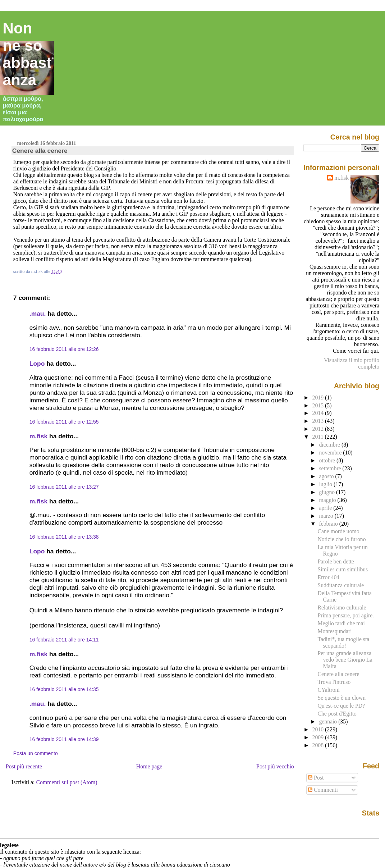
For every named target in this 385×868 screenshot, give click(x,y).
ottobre (328, 460)
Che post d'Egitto (337, 714)
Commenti (323, 790)
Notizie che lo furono (342, 539)
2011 (319, 437)
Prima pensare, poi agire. (346, 615)
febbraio (329, 524)
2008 (319, 745)
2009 (319, 737)
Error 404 (328, 577)
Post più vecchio (275, 766)
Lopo (37, 364)
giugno (327, 492)
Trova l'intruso (334, 682)
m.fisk (38, 436)
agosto (327, 476)
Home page (149, 766)
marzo (327, 516)
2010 (319, 729)
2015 (319, 405)
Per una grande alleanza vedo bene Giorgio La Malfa (345, 660)
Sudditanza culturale (341, 585)
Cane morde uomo (338, 531)
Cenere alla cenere (40, 151)
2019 (319, 398)
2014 (319, 413)
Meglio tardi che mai (341, 623)
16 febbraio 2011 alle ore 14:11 (64, 640)
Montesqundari (334, 631)
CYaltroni (328, 690)
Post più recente (24, 766)
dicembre (330, 445)
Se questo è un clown (342, 698)
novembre (331, 453)
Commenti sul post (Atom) (67, 782)
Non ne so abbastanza (27, 54)
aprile (326, 508)
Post (316, 778)
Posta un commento (36, 753)
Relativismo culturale (342, 607)
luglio (326, 484)
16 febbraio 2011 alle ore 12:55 (64, 422)
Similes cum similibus (343, 569)
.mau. (38, 314)
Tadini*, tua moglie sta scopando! (343, 642)
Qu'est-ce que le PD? (341, 706)
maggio (328, 500)
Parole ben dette (336, 561)
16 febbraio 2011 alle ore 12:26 (64, 349)
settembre (331, 468)
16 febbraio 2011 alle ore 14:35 (64, 689)
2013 (319, 421)
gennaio (329, 721)
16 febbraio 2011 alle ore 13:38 (64, 537)
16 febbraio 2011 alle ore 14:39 (64, 739)
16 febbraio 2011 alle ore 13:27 (64, 487)
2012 (319, 429)
